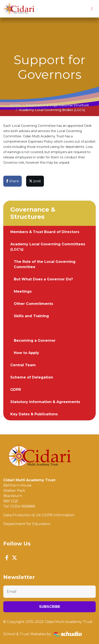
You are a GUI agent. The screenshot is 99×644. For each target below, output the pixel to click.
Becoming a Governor (35, 341)
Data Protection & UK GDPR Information (39, 515)
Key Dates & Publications (34, 414)
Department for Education (27, 524)
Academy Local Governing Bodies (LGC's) (52, 110)
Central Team (23, 365)
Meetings (23, 291)
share (13, 181)
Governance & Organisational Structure (57, 105)
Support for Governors (35, 328)
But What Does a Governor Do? (43, 279)
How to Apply (26, 353)
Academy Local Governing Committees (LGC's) (48, 247)
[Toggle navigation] (92, 9)
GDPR (16, 390)
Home (15, 105)
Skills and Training (31, 316)
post (35, 181)
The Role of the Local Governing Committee (45, 264)
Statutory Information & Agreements (45, 402)
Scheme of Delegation (32, 377)
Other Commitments (33, 304)
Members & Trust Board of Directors (45, 232)
